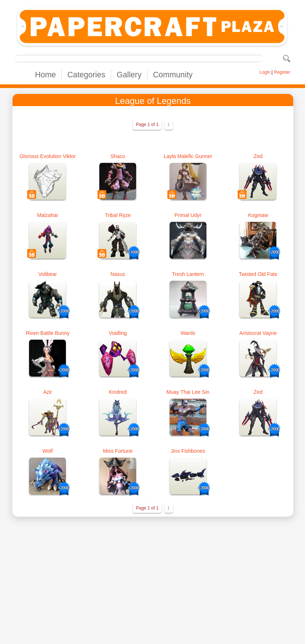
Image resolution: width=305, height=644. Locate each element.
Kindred (118, 392)
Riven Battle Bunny (48, 333)
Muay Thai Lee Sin (188, 392)
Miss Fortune (118, 451)
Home (45, 75)
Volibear (48, 274)
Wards (188, 333)
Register (282, 72)
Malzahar (48, 215)
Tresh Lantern (188, 274)
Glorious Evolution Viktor (48, 156)
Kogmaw (258, 215)
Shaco (118, 156)
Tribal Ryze (118, 215)
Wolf (48, 451)
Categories (86, 75)
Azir (47, 392)
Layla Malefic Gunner (188, 156)
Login (265, 72)
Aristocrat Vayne (258, 333)
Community (173, 75)
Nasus (118, 274)
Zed (258, 156)
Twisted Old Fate (258, 274)
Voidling (118, 333)
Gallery (129, 75)
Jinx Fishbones (188, 451)
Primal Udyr (188, 215)
